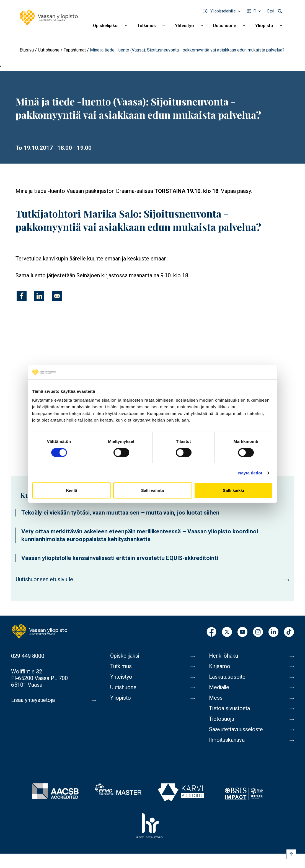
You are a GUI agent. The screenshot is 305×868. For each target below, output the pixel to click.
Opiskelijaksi (106, 26)
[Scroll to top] (291, 854)
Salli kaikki (233, 490)
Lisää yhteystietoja (34, 700)
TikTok (289, 632)
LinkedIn (273, 632)
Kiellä (71, 490)
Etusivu (27, 50)
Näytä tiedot (250, 473)
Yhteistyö (184, 26)
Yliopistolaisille (223, 11)
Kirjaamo (220, 666)
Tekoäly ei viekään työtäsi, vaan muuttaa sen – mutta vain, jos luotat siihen (120, 513)
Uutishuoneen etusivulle (44, 579)
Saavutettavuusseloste (237, 730)
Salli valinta (153, 490)
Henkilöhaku (224, 656)
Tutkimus (147, 26)
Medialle (219, 688)
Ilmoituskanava (227, 740)
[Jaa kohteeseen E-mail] (57, 296)
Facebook (211, 632)
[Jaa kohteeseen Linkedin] (39, 296)
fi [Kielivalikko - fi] (255, 11)
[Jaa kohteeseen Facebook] (22, 296)
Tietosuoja (222, 719)
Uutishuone (224, 26)
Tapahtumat (75, 50)
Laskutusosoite (228, 677)
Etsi (271, 11)
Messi (216, 698)
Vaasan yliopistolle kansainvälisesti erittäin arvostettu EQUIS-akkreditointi (120, 558)
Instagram (258, 632)
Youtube (242, 632)
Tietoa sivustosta (230, 709)
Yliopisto (264, 26)
